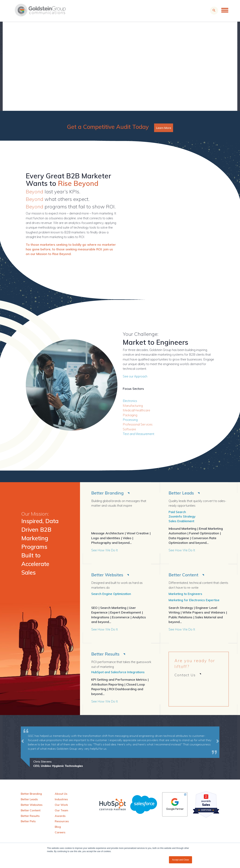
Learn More (164, 128)
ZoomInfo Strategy (183, 517)
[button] (23, 749)
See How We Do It (105, 551)
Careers (60, 834)
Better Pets (28, 823)
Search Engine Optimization (112, 595)
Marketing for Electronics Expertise (195, 601)
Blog (58, 828)
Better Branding (108, 493)
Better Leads (182, 493)
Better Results (106, 655)
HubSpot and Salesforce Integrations (119, 674)
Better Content (184, 576)
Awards (60, 817)
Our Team (61, 812)
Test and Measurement (139, 434)
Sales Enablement (182, 521)
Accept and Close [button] (180, 860)
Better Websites (108, 576)
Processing (130, 420)
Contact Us (185, 676)
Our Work (61, 806)
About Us (61, 795)
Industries (61, 801)
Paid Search (178, 512)
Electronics (130, 401)
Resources (62, 823)
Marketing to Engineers (186, 595)
